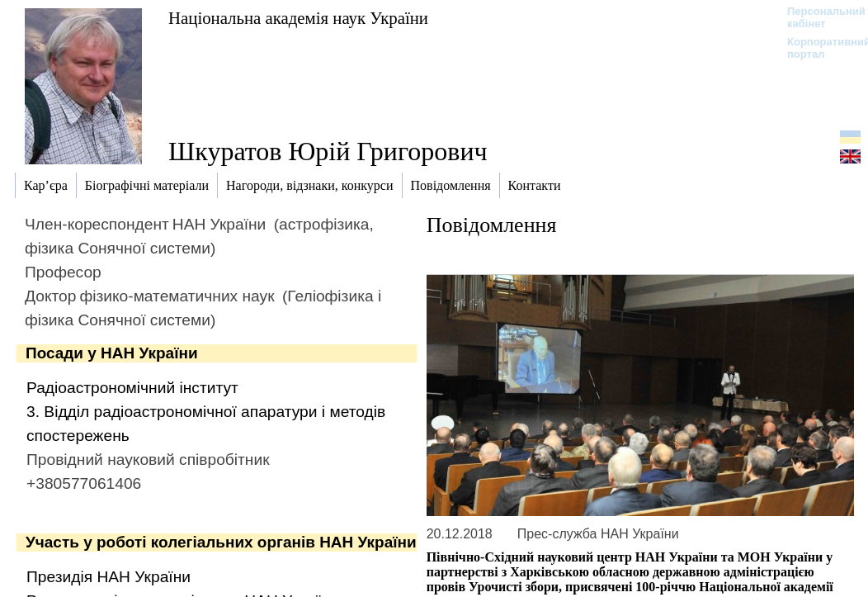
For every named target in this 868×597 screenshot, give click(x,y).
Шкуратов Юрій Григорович (328, 151)
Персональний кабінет (818, 17)
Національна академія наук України (298, 18)
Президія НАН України (108, 577)
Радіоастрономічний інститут (132, 388)
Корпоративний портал (818, 48)
